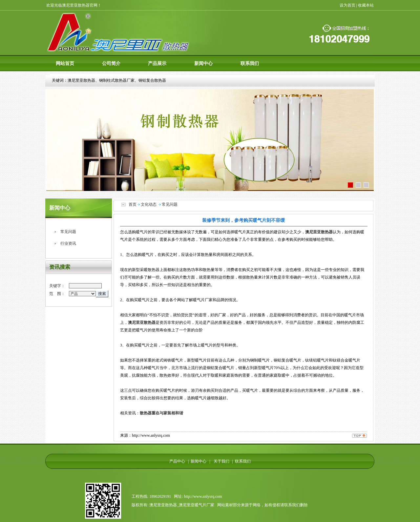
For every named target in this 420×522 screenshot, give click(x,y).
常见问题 (68, 232)
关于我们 (220, 461)
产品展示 (157, 63)
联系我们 (250, 63)
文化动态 (149, 204)
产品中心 (177, 461)
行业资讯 (68, 243)
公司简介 (111, 63)
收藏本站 (366, 5)
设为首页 (347, 5)
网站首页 (65, 63)
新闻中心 (203, 63)
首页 (133, 204)
